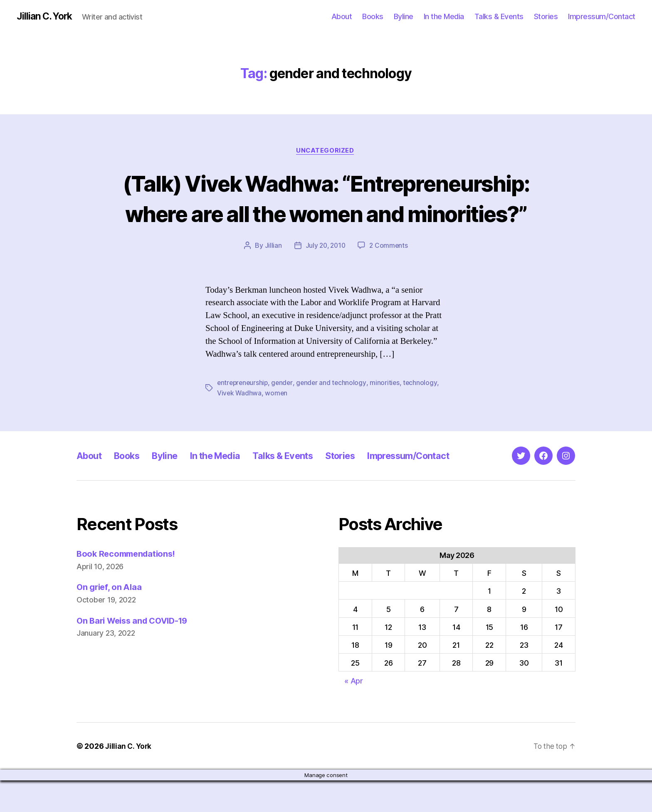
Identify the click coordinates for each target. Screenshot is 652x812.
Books (373, 16)
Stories (546, 16)
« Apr (354, 712)
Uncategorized (326, 152)
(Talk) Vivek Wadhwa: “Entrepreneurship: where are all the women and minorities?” (326, 214)
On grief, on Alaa (110, 618)
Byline (404, 16)
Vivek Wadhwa (240, 425)
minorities (388, 415)
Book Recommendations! (128, 585)
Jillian (272, 277)
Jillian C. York (46, 17)
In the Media (444, 16)
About (342, 16)
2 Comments (390, 277)
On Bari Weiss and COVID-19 (136, 652)
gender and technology (334, 415)
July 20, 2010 (325, 277)
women (277, 425)
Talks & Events (499, 16)
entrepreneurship (244, 415)
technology (424, 415)
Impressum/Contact (602, 16)
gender (284, 415)
